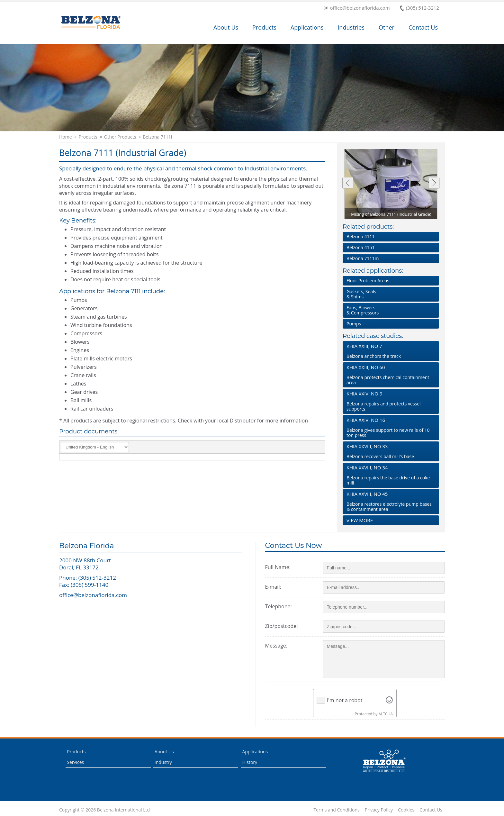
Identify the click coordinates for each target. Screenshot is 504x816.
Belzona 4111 (360, 236)
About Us (226, 27)
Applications (307, 27)
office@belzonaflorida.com (357, 8)
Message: (276, 646)
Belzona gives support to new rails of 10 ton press (390, 427)
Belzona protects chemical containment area (390, 375)
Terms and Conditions (336, 810)
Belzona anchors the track (390, 351)
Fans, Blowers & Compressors (363, 310)
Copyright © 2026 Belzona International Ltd (104, 810)
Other (387, 27)
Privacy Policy (379, 810)
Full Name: (278, 567)
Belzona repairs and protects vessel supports (390, 401)
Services (75, 762)
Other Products (120, 137)
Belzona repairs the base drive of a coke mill (390, 475)
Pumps (354, 324)
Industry (163, 762)
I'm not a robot (345, 700)
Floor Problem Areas (368, 281)
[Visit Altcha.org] (389, 700)
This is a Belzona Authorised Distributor (384, 761)
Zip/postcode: (282, 626)
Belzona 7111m (363, 258)
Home (66, 137)
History (250, 762)
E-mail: (273, 587)
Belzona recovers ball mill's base (390, 451)
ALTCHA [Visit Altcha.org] (386, 714)
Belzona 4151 (360, 247)
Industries (351, 27)
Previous (347, 183)
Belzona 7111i (157, 137)
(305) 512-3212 (420, 8)
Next (434, 183)
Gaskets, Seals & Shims (361, 294)
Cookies (406, 810)
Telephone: (279, 606)
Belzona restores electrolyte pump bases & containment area (390, 501)
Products (264, 27)
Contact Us (423, 27)
